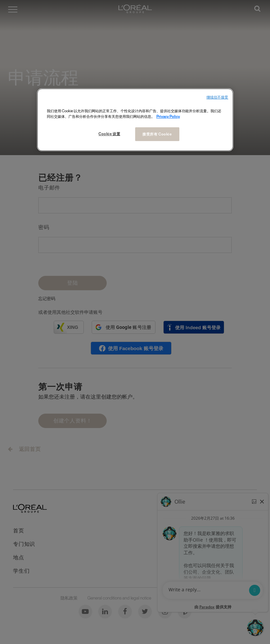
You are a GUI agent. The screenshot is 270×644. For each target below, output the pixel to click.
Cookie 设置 (109, 134)
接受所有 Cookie (157, 134)
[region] (135, 120)
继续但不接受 (217, 97)
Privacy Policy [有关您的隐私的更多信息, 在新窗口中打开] (168, 116)
